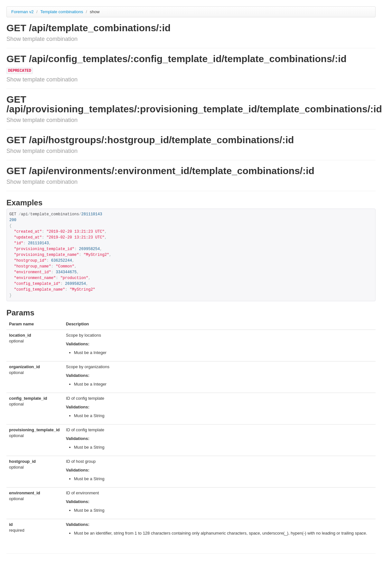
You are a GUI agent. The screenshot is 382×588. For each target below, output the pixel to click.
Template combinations (62, 12)
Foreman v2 (22, 12)
